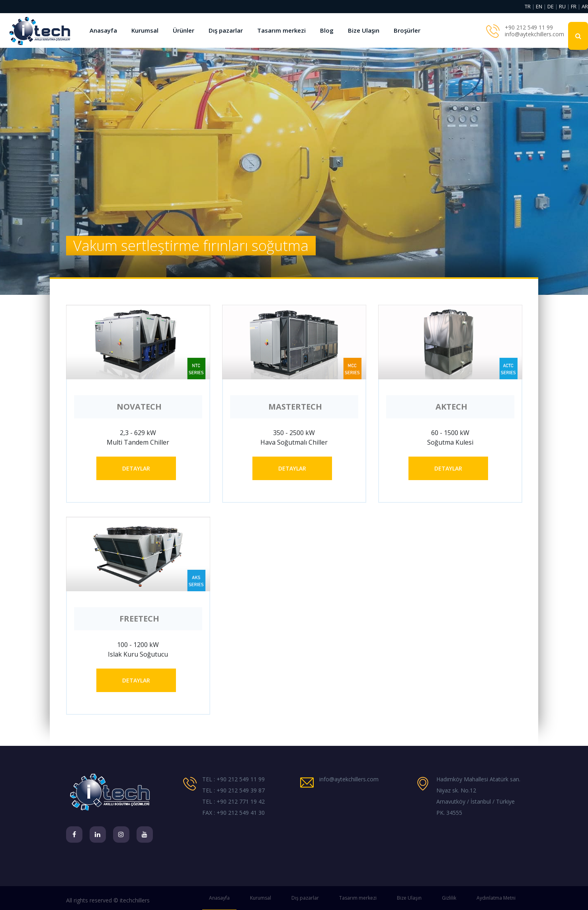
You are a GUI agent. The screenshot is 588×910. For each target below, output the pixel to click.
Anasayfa (103, 30)
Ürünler (184, 30)
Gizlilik (449, 898)
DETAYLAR (136, 468)
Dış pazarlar (226, 30)
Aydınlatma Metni (496, 898)
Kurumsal (145, 30)
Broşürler (407, 30)
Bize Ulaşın (364, 30)
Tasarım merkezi (281, 30)
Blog (327, 30)
